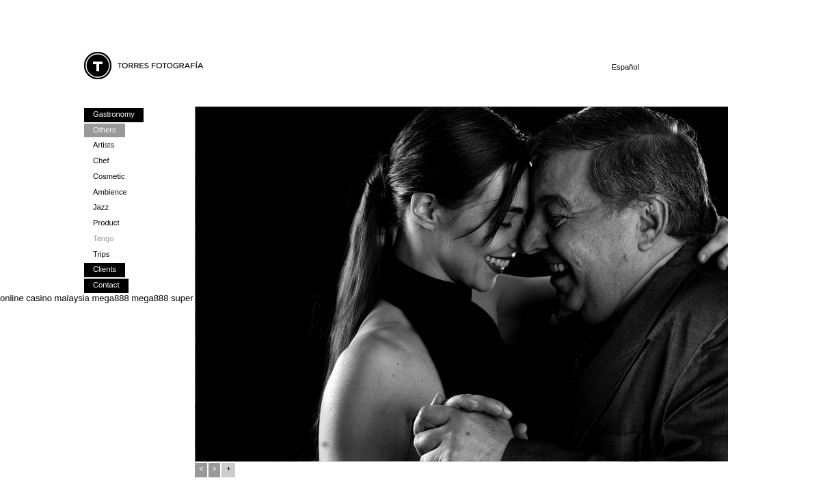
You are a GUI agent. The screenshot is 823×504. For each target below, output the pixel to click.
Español (625, 67)
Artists (104, 145)
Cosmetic (109, 176)
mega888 (110, 298)
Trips (101, 254)
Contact (106, 285)
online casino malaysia (45, 298)
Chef (101, 160)
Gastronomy (114, 114)
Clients (105, 269)
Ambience (110, 192)
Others (105, 130)
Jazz (101, 207)
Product (106, 223)
